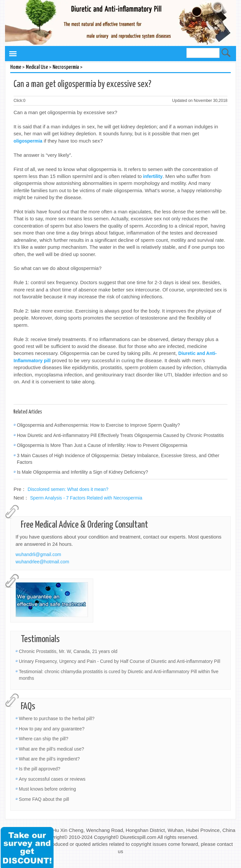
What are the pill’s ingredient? (49, 759)
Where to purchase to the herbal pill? (57, 718)
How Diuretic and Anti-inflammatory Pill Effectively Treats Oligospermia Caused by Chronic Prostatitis (120, 435)
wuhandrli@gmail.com (38, 554)
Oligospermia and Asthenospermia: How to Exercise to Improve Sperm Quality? (98, 425)
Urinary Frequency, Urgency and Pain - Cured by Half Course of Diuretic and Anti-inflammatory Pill (120, 661)
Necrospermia (66, 67)
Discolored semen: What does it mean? (68, 489)
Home (16, 67)
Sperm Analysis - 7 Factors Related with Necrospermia (86, 498)
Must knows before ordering (47, 789)
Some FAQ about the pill (44, 799)
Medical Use (37, 67)
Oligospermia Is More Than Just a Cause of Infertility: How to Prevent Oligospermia (102, 445)
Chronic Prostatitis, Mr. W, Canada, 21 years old (68, 651)
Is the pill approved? (40, 769)
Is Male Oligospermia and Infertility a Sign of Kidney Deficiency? (82, 472)
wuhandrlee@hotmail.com (42, 562)
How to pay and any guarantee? (52, 729)
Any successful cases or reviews (52, 779)
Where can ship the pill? (43, 739)
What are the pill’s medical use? (51, 749)
